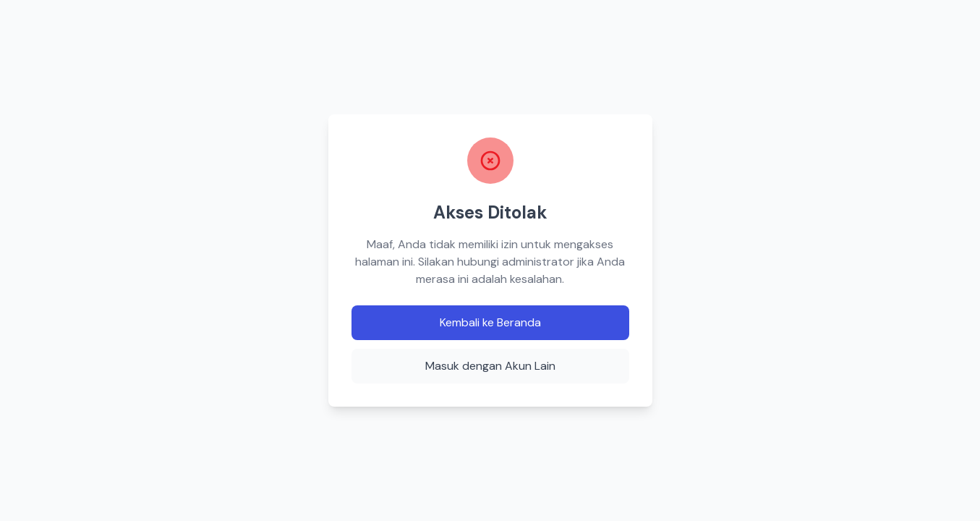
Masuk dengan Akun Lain (490, 366)
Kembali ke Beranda (490, 322)
